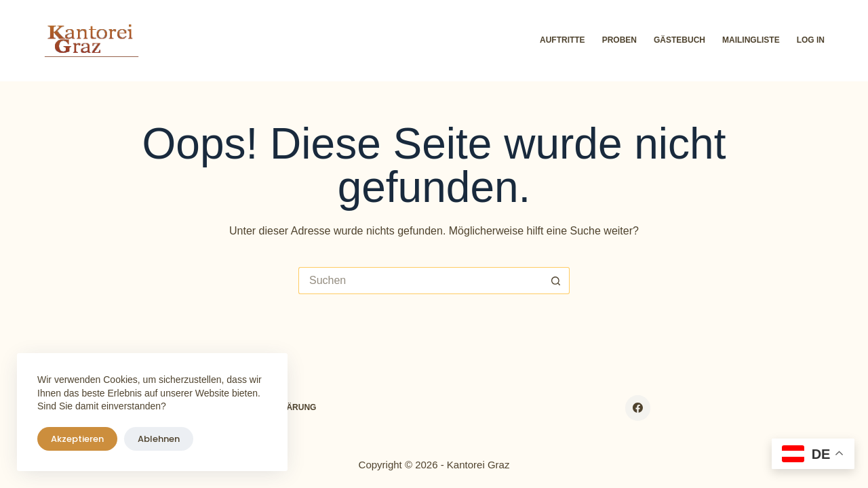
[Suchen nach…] (420, 281)
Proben (619, 40)
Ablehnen (159, 439)
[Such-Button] (556, 281)
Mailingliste (751, 40)
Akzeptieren (77, 439)
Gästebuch (679, 40)
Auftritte (563, 40)
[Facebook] (638, 408)
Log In (811, 40)
